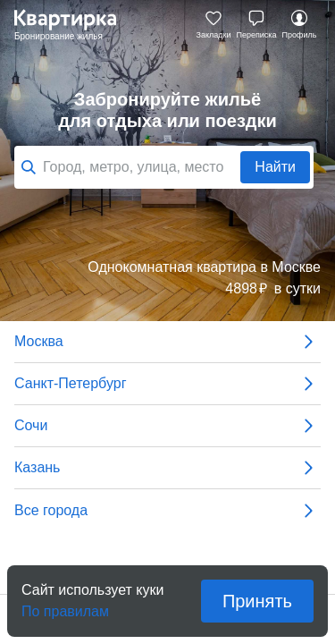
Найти (275, 167)
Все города (167, 511)
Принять (257, 601)
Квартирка (74, 25)
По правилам (65, 606)
